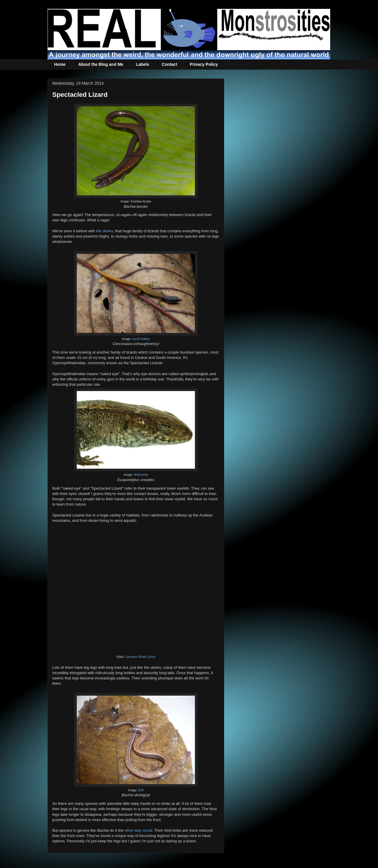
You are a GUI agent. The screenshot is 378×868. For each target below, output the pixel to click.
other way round (138, 830)
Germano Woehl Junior (140, 657)
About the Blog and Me (101, 64)
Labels (142, 64)
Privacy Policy (204, 64)
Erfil (141, 790)
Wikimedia (141, 475)
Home (60, 64)
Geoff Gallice (141, 339)
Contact (170, 64)
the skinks (105, 231)
